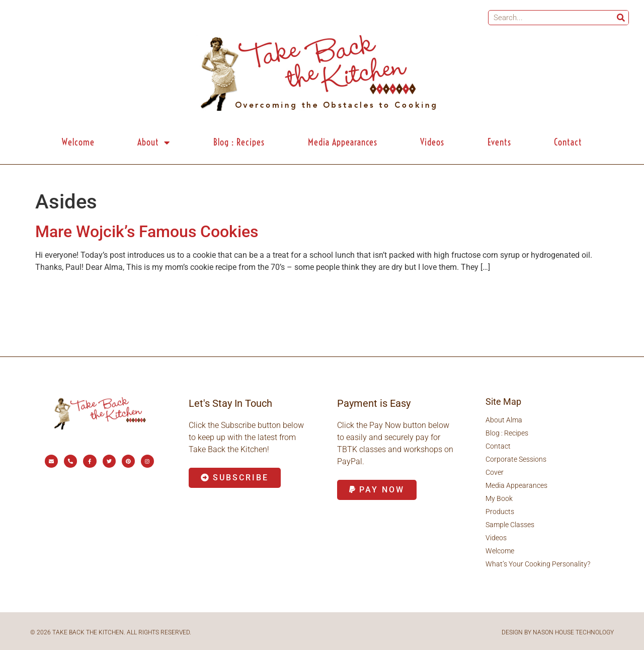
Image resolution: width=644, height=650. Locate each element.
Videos (432, 142)
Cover (495, 472)
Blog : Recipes (239, 142)
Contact (568, 142)
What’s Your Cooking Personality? (538, 564)
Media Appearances (343, 142)
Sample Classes (510, 525)
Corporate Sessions (516, 459)
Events (499, 142)
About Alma (504, 420)
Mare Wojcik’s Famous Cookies (147, 232)
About (154, 142)
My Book (499, 498)
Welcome (78, 142)
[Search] (621, 18)
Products (500, 512)
